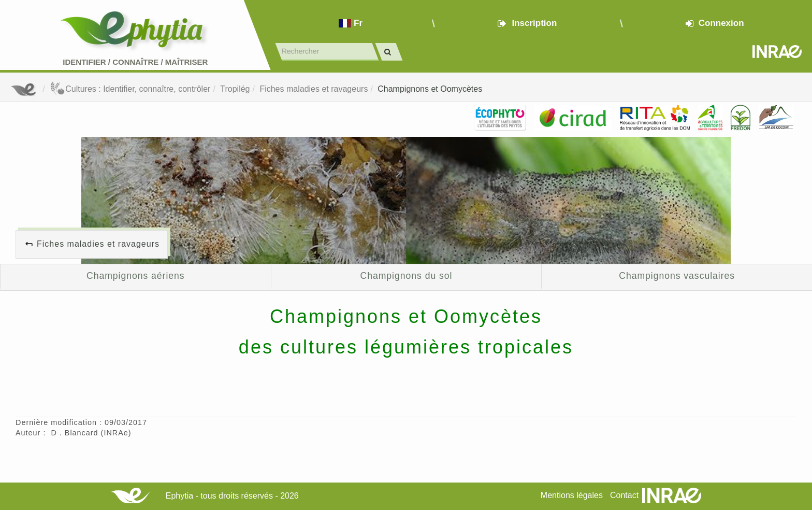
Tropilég (235, 89)
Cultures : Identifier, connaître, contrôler (130, 89)
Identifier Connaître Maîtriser (135, 62)
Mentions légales (572, 495)
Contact (624, 495)
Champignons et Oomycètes (430, 89)
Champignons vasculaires (677, 276)
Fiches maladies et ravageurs (314, 89)
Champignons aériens (136, 276)
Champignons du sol (407, 276)
